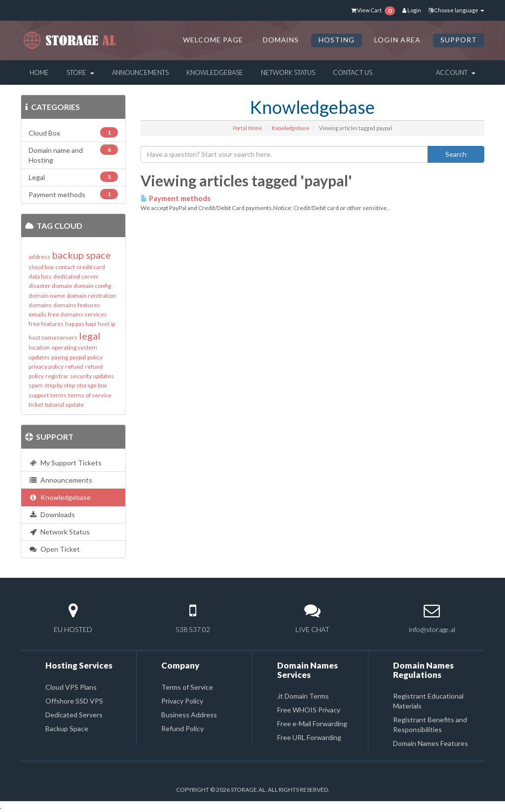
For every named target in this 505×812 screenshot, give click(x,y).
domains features (77, 305)
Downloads (52, 514)
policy (95, 357)
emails (37, 314)
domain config (92, 286)
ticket (36, 405)
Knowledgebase (215, 72)
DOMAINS (281, 40)
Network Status (288, 72)
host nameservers (53, 337)
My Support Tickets (65, 463)
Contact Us (353, 72)
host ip (106, 324)
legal (90, 336)
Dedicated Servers (74, 715)
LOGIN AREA (397, 40)
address (39, 257)
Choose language (456, 10)
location (39, 347)
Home (39, 72)
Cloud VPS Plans (71, 687)
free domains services (77, 314)
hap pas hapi (81, 324)
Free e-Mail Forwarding (312, 724)
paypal (78, 357)
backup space (81, 255)
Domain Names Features (431, 743)
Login (412, 10)
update (75, 405)
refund (74, 367)
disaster (39, 286)
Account (456, 72)
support (39, 395)
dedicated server (76, 276)
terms (58, 395)
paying (60, 357)
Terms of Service (187, 687)
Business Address (189, 715)
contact (65, 267)
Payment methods (176, 198)
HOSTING (337, 40)
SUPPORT (459, 40)
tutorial (54, 405)
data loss (40, 276)
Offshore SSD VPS (74, 701)
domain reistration (91, 296)
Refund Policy (182, 728)
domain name (47, 296)
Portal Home (247, 128)
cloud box (41, 267)
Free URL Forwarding (309, 737)
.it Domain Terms (303, 696)
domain (62, 286)
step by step (60, 385)
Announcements (140, 72)
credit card (91, 267)
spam (36, 385)
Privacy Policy (182, 701)
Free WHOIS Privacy (309, 710)
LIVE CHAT (312, 629)
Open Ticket (54, 549)
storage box (92, 385)
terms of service (90, 395)
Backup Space (67, 728)
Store (80, 72)
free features (46, 324)
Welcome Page (213, 40)
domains (40, 305)
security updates (92, 376)
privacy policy (46, 367)
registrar (57, 376)
